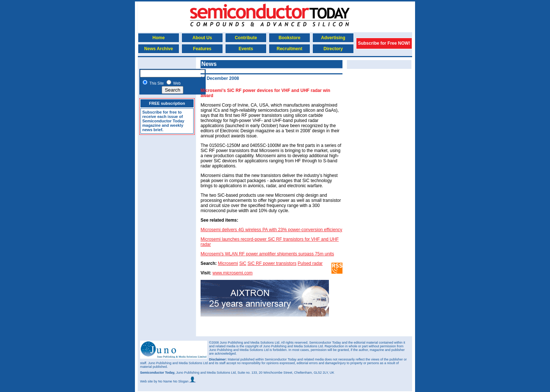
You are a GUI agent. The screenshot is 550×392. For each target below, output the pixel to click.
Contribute (246, 38)
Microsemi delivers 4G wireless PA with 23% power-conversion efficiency (271, 230)
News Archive (158, 49)
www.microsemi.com (232, 273)
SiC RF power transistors (272, 263)
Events (246, 49)
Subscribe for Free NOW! (384, 43)
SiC (243, 263)
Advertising (333, 38)
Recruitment (289, 49)
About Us (202, 38)
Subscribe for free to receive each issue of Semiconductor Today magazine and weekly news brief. (163, 121)
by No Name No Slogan (175, 381)
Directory (333, 49)
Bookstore (289, 38)
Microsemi (228, 263)
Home (159, 38)
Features (202, 49)
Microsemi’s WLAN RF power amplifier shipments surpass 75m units (267, 254)
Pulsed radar (310, 263)
